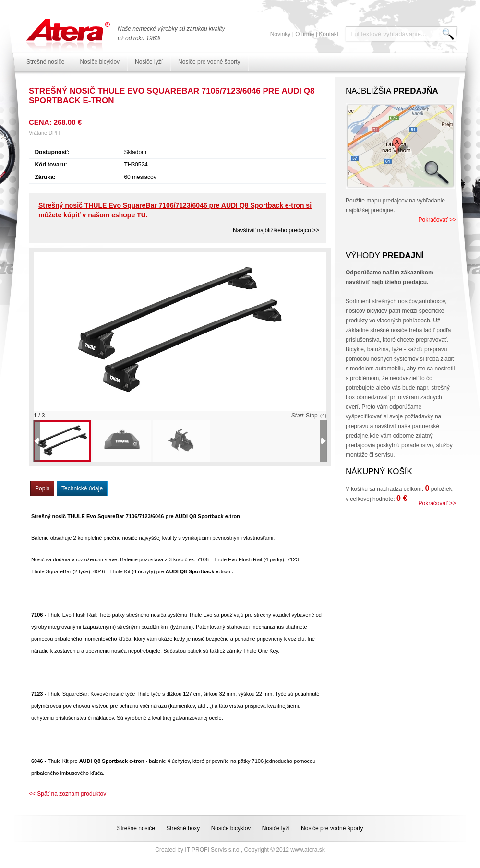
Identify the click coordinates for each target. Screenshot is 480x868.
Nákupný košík (379, 471)
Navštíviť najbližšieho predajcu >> (276, 230)
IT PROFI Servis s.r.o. (213, 850)
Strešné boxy (183, 828)
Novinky (281, 34)
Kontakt (329, 34)
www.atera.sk (307, 850)
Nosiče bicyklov (100, 62)
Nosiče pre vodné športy (209, 62)
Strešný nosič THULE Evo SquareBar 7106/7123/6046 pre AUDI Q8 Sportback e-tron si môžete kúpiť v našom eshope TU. (175, 210)
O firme (305, 34)
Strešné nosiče (45, 62)
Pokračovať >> (437, 220)
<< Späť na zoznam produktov (67, 794)
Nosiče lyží (149, 62)
